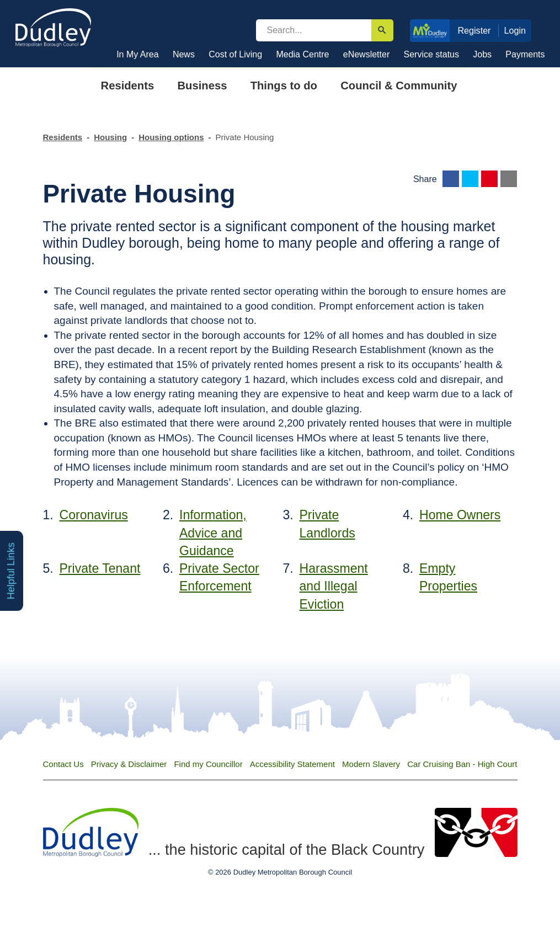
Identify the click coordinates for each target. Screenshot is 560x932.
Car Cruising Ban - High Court (462, 764)
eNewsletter (366, 54)
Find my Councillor (208, 764)
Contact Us (63, 764)
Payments (525, 54)
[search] (314, 30)
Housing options (171, 137)
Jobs (482, 54)
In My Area (137, 54)
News (184, 54)
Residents (63, 137)
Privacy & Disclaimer (129, 764)
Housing (110, 137)
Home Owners (460, 515)
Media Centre (302, 54)
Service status (431, 54)
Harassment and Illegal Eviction (334, 586)
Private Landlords (327, 524)
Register (474, 30)
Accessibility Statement (292, 764)
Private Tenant (100, 568)
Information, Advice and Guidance (213, 533)
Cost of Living (235, 54)
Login (515, 30)
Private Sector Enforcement (219, 577)
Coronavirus (94, 515)
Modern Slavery (371, 764)
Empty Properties (448, 577)
